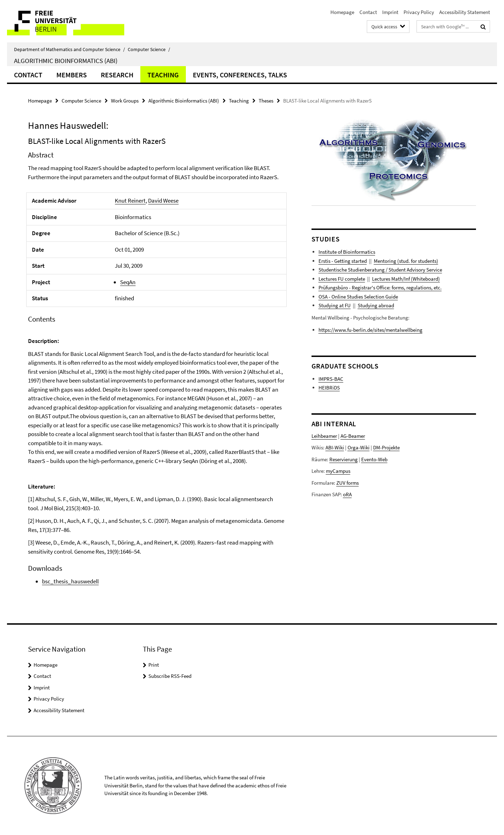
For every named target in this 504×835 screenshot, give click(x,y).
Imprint (390, 12)
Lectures (381, 279)
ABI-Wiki (335, 447)
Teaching (163, 75)
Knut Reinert (130, 201)
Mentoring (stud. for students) (406, 261)
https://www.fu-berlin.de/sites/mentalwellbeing (370, 330)
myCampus (338, 471)
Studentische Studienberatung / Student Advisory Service (380, 270)
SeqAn (128, 282)
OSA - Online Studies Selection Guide (358, 297)
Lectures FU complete (342, 279)
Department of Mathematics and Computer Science (69, 49)
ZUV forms (348, 483)
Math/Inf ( (401, 279)
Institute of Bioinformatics (347, 252)
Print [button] (154, 665)
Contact (368, 12)
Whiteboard (425, 279)
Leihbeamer (324, 436)
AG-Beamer (353, 436)
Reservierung (344, 459)
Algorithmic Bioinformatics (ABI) (66, 61)
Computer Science (149, 49)
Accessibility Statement (465, 12)
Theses (266, 101)
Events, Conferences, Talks (240, 75)
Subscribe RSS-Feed (170, 676)
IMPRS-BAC (331, 379)
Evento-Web (374, 459)
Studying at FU (335, 305)
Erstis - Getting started (343, 261)
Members (72, 75)
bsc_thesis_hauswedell (70, 581)
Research (117, 75)
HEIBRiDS (329, 388)
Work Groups (125, 101)
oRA (347, 494)
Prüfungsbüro (333, 287)
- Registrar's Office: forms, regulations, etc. (395, 287)
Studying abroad (376, 305)
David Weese (163, 201)
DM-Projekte (386, 447)
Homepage (342, 12)
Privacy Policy (419, 12)
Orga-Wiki (359, 447)
